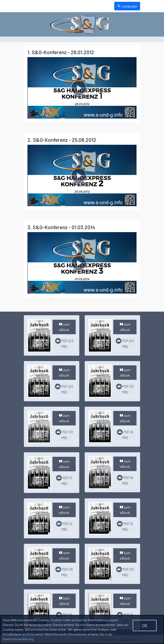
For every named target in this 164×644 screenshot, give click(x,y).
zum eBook (64, 327)
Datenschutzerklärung (18, 639)
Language (127, 6)
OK (145, 625)
